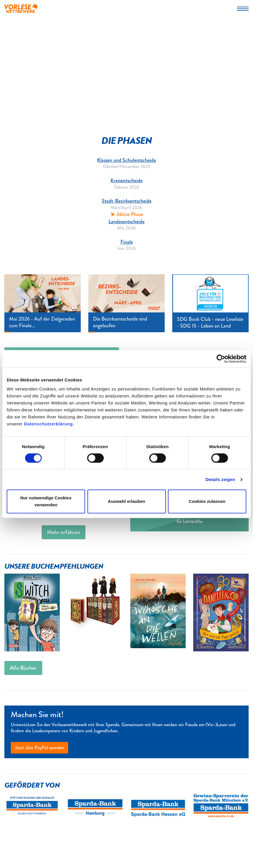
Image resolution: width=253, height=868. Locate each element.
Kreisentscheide (126, 181)
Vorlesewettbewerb (21, 9)
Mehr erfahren (64, 532)
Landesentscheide (126, 222)
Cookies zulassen (207, 501)
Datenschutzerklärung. (49, 424)
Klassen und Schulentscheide (126, 160)
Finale (127, 242)
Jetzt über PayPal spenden (39, 748)
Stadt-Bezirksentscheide (127, 201)
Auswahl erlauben (126, 501)
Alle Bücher (23, 668)
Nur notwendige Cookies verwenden (46, 501)
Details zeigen (220, 479)
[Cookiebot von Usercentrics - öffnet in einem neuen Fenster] (221, 359)
